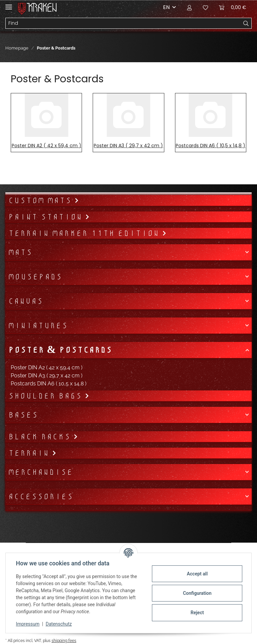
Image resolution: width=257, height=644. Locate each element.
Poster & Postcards (60, 350)
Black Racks (41, 437)
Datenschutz (59, 624)
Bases (23, 415)
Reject (197, 613)
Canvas (25, 301)
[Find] (123, 23)
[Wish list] (205, 7)
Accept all (197, 574)
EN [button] (166, 7)
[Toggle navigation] (9, 4)
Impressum (28, 624)
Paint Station (47, 217)
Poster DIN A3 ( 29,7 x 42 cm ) (128, 146)
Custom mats (41, 200)
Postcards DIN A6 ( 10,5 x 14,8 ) (210, 146)
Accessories (40, 496)
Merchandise (40, 472)
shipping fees (64, 640)
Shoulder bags (46, 396)
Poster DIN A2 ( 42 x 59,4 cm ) (47, 146)
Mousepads (35, 277)
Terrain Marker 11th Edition (85, 233)
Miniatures (38, 326)
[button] (189, 7)
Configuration (197, 593)
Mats (20, 252)
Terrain (30, 453)
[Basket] (233, 7)
